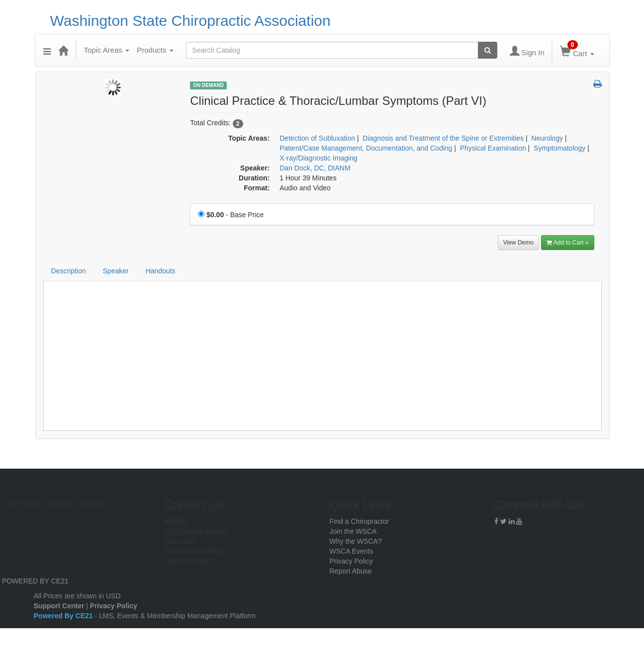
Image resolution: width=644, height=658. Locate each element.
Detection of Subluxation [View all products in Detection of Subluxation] (317, 138)
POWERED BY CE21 (35, 581)
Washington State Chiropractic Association (190, 21)
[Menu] (47, 50)
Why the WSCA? (356, 541)
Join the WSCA (353, 531)
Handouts (161, 271)
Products (155, 50)
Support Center (59, 606)
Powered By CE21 (64, 616)
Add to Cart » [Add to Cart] (568, 243)
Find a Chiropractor (360, 521)
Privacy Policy (351, 561)
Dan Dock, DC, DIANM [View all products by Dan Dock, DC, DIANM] (315, 168)
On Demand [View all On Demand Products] (208, 85)
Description (69, 271)
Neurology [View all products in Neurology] (547, 138)
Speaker (116, 271)
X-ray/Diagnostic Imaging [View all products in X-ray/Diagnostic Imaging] (318, 158)
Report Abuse (351, 571)
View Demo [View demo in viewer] (518, 243)
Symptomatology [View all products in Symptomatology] (559, 148)
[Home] (63, 50)
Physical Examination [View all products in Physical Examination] (493, 148)
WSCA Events (352, 551)
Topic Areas (107, 50)
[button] (598, 84)
